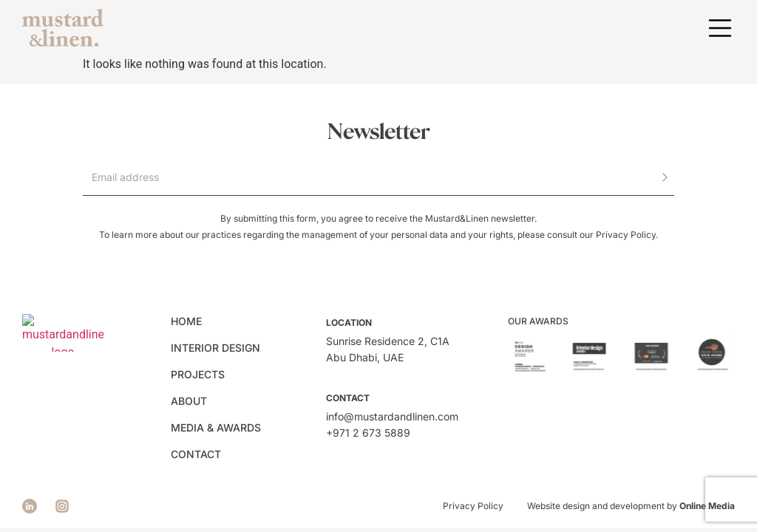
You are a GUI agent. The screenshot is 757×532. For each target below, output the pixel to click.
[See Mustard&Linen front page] (63, 28)
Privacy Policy (626, 235)
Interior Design (215, 348)
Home (186, 321)
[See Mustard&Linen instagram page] (62, 506)
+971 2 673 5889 (368, 433)
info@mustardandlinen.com (392, 416)
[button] (720, 28)
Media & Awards (216, 427)
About (189, 401)
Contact (196, 454)
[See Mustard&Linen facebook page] (30, 506)
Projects (198, 374)
